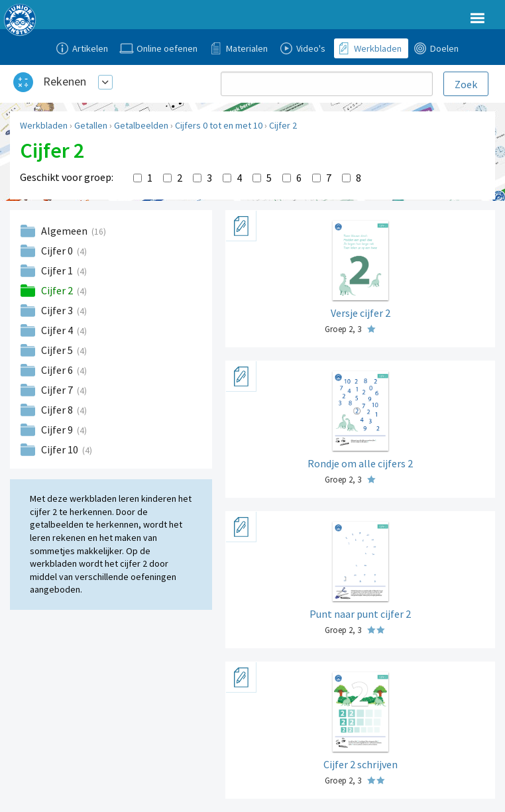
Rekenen (65, 81)
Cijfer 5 (58, 350)
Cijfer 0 (58, 251)
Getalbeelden (141, 125)
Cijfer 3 (58, 310)
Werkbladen (44, 125)
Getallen (91, 125)
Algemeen (65, 231)
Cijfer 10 (61, 449)
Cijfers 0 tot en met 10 (219, 125)
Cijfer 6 (58, 370)
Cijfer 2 (283, 125)
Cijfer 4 (58, 330)
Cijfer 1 (58, 270)
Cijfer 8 (58, 410)
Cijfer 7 (58, 390)
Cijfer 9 (58, 430)
